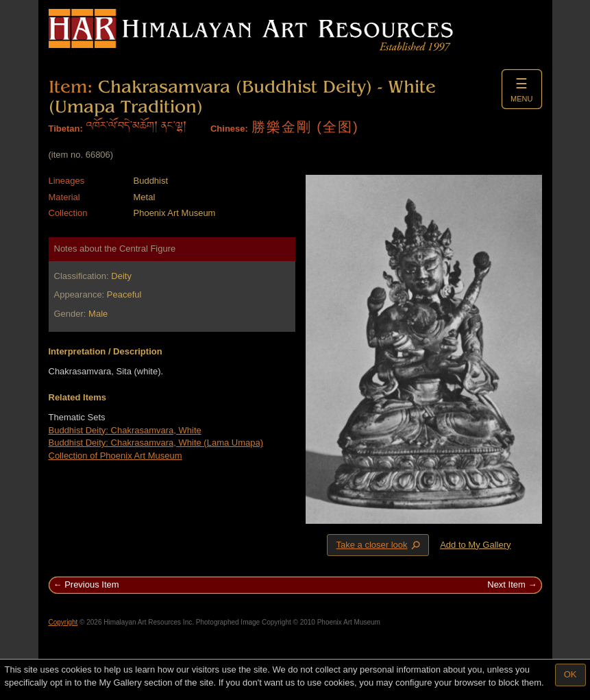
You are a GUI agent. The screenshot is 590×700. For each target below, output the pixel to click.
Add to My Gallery (475, 545)
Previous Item (91, 584)
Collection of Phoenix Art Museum (115, 456)
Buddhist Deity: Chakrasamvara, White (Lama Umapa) (156, 443)
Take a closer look (379, 544)
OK (570, 674)
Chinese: (229, 129)
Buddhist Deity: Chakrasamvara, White (125, 430)
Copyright (63, 622)
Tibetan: (66, 129)
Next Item (506, 584)
